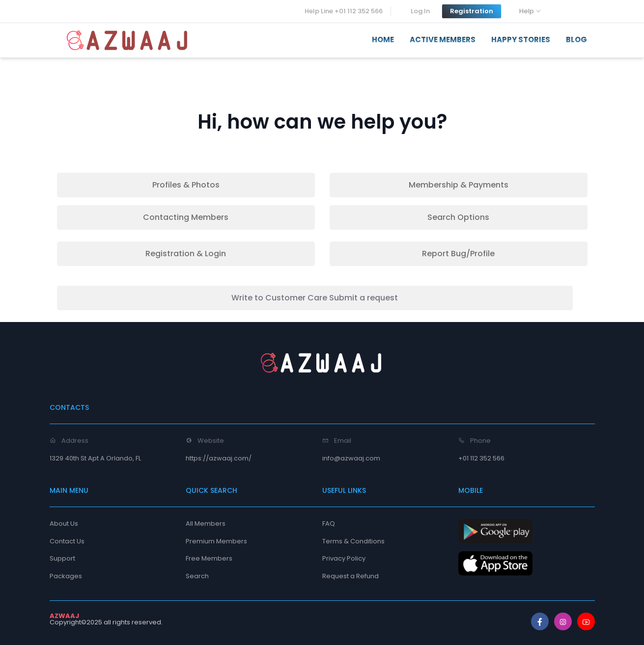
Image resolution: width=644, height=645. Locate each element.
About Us (64, 524)
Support (62, 558)
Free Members (209, 558)
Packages (66, 576)
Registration (472, 11)
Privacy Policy (344, 558)
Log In (420, 11)
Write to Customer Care (315, 298)
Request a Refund (350, 576)
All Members (206, 524)
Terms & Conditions (353, 541)
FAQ (329, 524)
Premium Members (216, 541)
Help (527, 11)
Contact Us (67, 541)
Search (197, 576)
